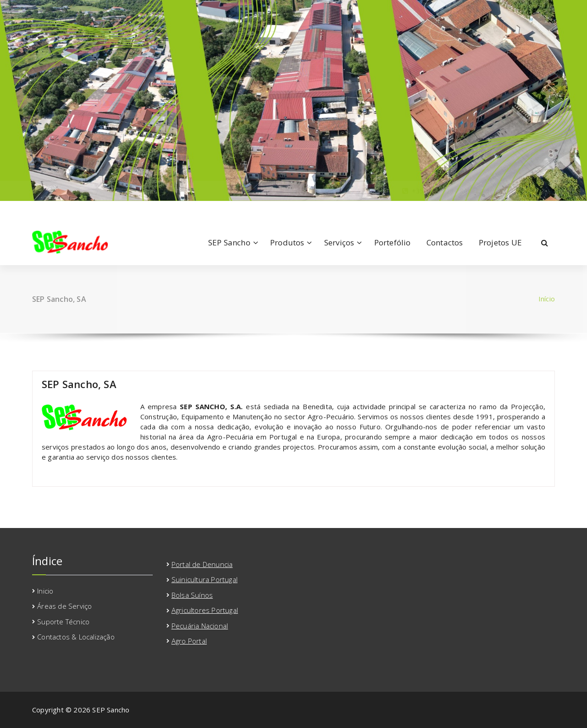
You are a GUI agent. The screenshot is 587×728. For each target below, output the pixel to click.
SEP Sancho (229, 242)
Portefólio (393, 242)
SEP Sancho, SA (79, 384)
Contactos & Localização (76, 637)
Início (547, 299)
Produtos (287, 242)
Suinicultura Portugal (205, 579)
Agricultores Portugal (205, 610)
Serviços (339, 242)
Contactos (445, 242)
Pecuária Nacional (200, 626)
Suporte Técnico (63, 622)
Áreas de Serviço (64, 606)
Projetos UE (500, 242)
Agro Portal (189, 641)
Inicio (45, 591)
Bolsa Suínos (192, 595)
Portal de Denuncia (202, 564)
